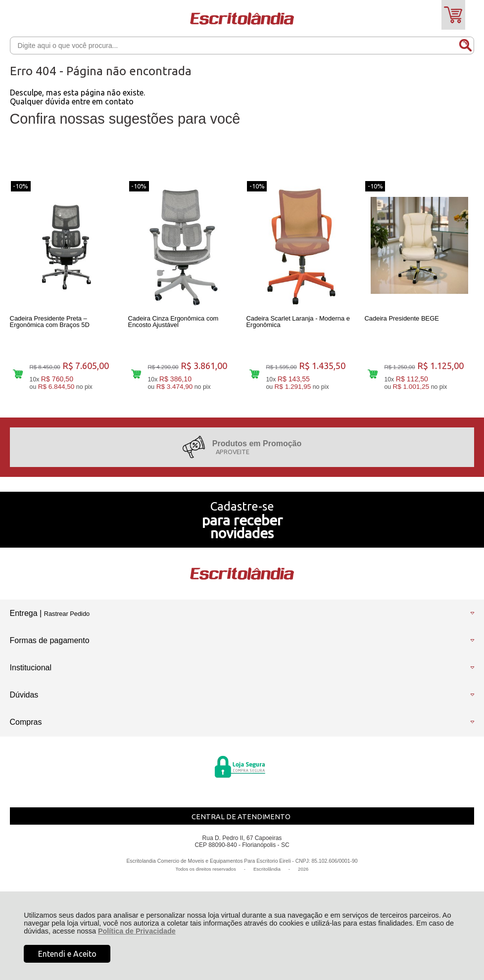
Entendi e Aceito (67, 954)
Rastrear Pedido (67, 619)
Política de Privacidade (137, 931)
